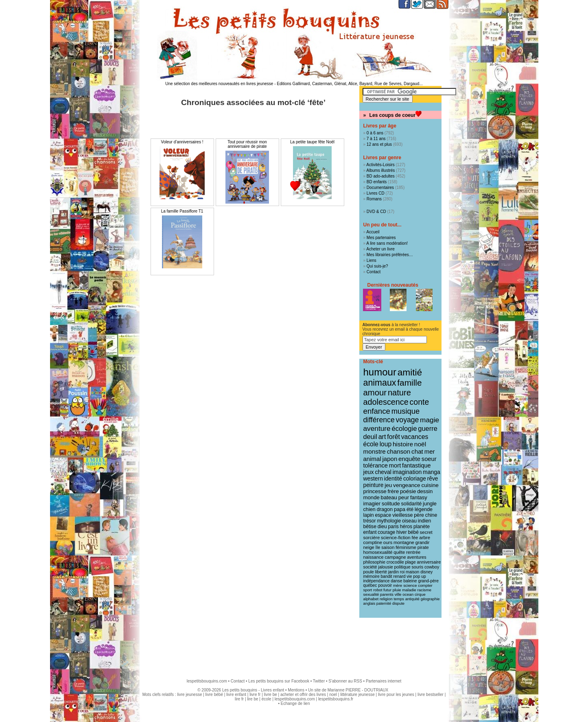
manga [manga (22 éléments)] (432, 472)
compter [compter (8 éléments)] (425, 585)
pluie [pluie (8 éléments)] (397, 590)
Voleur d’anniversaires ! (182, 142)
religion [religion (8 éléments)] (386, 599)
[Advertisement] (294, 644)
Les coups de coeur (393, 115)
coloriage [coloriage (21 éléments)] (415, 478)
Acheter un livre (380, 249)
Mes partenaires (381, 238)
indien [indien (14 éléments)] (425, 521)
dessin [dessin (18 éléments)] (425, 491)
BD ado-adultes (381, 176)
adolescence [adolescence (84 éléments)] (386, 402)
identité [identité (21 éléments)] (393, 478)
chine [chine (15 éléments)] (431, 515)
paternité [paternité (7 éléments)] (384, 603)
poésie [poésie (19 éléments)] (408, 491)
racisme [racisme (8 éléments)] (424, 590)
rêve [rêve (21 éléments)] (433, 478)
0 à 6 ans (375, 133)
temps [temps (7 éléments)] (399, 599)
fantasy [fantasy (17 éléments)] (419, 497)
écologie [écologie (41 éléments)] (404, 429)
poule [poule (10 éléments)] (369, 572)
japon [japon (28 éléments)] (390, 459)
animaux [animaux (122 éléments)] (380, 383)
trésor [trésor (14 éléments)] (370, 521)
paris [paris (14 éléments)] (393, 527)
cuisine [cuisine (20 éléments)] (430, 485)
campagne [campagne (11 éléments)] (396, 557)
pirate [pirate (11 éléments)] (423, 547)
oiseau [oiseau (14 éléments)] (409, 521)
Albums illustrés (380, 170)
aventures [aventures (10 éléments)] (416, 557)
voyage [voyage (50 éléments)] (408, 420)
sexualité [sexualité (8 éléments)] (371, 594)
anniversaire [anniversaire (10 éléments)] (429, 562)
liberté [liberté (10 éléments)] (381, 572)
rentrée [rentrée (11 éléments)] (413, 552)
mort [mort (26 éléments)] (395, 465)
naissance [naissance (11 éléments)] (374, 557)
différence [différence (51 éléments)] (379, 420)
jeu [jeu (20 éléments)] (388, 485)
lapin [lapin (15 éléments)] (369, 515)
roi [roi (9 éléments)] (402, 572)
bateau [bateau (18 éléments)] (389, 497)
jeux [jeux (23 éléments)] (369, 472)
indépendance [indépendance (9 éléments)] (377, 581)
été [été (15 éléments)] (410, 509)
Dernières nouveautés (393, 285)
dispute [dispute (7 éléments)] (398, 603)
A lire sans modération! (387, 243)
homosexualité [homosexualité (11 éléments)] (378, 552)
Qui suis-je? (377, 266)
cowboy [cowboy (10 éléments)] (432, 567)
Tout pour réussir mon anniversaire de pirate (247, 144)
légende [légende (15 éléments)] (424, 509)
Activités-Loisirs (380, 165)
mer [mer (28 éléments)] (430, 451)
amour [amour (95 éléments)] (375, 393)
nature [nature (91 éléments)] (399, 393)
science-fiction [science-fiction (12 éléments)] (396, 538)
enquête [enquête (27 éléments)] (409, 459)
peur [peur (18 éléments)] (404, 497)
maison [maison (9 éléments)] (412, 572)
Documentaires (380, 188)
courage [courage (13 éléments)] (386, 532)
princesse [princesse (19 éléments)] (375, 491)
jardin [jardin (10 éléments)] (393, 572)
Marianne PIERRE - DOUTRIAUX (358, 690)
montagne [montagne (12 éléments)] (404, 542)
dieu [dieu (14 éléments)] (382, 527)
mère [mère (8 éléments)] (398, 585)
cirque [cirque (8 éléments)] (420, 594)
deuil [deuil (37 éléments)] (370, 437)
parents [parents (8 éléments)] (387, 594)
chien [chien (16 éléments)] (369, 509)
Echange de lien (295, 703)
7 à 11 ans (376, 139)
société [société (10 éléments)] (370, 567)
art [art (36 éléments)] (382, 437)
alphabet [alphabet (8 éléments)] (371, 599)
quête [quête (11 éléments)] (399, 552)
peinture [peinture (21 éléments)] (374, 485)
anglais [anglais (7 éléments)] (369, 603)
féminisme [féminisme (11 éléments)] (406, 547)
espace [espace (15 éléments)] (383, 515)
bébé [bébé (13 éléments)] (413, 532)
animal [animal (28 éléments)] (372, 459)
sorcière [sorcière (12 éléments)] (372, 538)
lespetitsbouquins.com (207, 681)
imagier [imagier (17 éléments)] (372, 504)
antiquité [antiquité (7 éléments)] (412, 599)
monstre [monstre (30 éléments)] (375, 451)
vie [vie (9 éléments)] (409, 576)
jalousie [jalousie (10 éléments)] (385, 567)
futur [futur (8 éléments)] (387, 590)
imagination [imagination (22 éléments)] (407, 472)
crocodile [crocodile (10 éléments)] (395, 562)
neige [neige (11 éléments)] (369, 547)
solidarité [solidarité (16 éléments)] (412, 504)
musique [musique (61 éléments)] (405, 411)
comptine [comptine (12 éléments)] (373, 542)
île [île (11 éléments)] (378, 547)
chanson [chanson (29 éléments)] (399, 451)
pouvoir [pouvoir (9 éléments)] (385, 585)
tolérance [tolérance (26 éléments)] (376, 465)
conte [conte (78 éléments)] (420, 402)
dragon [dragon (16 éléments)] (385, 509)
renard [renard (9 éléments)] (399, 576)
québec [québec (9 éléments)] (370, 585)
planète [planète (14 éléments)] (422, 527)
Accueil (373, 232)
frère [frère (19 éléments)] (393, 491)
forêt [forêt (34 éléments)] (393, 437)
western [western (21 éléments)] (373, 478)
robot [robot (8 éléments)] (378, 590)
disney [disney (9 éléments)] (426, 572)
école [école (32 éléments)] (371, 444)
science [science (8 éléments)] (410, 585)
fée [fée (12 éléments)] (415, 538)
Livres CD (376, 193)
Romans (374, 199)
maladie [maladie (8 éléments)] (409, 590)
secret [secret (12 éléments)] (426, 532)
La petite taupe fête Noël (312, 142)
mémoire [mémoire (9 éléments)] (372, 576)
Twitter (319, 681)
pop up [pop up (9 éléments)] (420, 576)
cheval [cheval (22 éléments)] (383, 472)
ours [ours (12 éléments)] (388, 542)
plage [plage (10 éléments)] (410, 562)
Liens (372, 260)
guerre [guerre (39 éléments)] (428, 428)
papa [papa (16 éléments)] (400, 509)
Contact (374, 272)
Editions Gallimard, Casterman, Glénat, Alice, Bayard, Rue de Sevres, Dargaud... (350, 84)
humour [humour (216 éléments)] (380, 372)
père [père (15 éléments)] (419, 515)
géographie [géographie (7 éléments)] (430, 599)
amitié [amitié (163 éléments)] (410, 372)
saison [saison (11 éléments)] (388, 547)
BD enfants (377, 182)
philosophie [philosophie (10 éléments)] (374, 562)
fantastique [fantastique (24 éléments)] (416, 465)
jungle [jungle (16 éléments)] (430, 504)
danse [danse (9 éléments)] (396, 581)
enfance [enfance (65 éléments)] (377, 411)
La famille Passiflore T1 (182, 211)
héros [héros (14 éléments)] (406, 527)
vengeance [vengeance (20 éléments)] (407, 485)
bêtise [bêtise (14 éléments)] (370, 527)
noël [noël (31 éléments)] (420, 444)
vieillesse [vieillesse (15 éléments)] (402, 515)
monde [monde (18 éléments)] (372, 497)
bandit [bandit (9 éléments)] (387, 576)
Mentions (296, 690)
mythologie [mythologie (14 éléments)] (389, 521)
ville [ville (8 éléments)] (398, 594)
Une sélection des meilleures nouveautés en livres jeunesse (219, 84)
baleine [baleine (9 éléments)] (410, 581)
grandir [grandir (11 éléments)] (423, 542)
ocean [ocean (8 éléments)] (408, 594)
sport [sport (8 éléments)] (368, 590)
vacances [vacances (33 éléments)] (415, 437)
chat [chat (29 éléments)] (417, 451)
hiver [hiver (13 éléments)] (402, 532)
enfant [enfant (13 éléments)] (370, 532)
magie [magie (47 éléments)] (430, 420)
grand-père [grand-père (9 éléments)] (428, 581)
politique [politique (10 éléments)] (402, 567)
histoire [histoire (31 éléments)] (403, 444)
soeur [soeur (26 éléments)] (429, 459)
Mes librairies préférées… (390, 255)
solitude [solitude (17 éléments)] (391, 504)
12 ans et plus (379, 144)
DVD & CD (376, 212)
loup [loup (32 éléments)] (386, 444)
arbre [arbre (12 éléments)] (425, 538)
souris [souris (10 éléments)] (417, 567)
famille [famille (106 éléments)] (409, 383)
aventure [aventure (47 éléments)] (377, 428)
